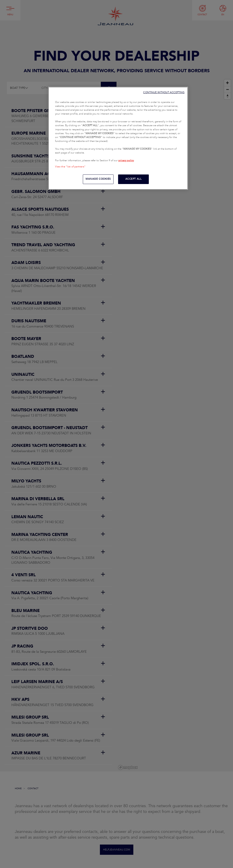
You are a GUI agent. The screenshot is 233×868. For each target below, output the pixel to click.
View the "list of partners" (70, 167)
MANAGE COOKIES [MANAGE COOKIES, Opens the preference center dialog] (98, 179)
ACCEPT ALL (134, 179)
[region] (118, 138)
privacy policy (126, 161)
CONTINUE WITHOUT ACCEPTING (164, 92)
